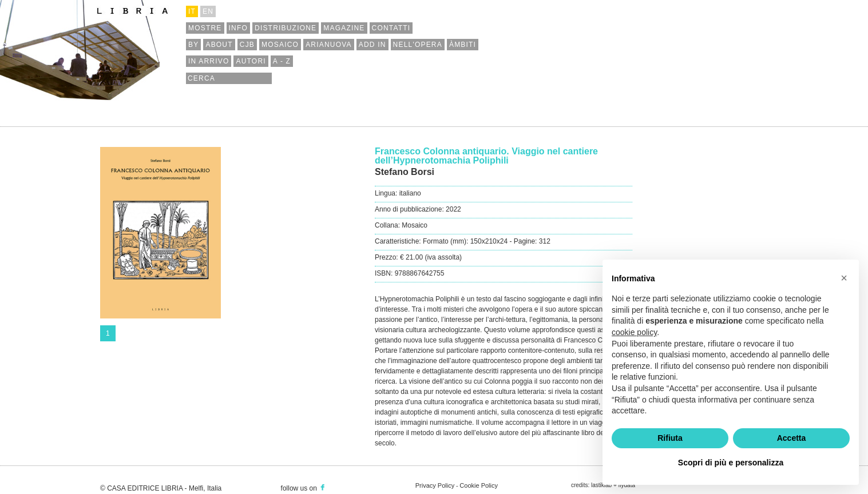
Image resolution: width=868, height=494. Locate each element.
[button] (844, 278)
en (208, 11)
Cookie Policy (479, 485)
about (219, 45)
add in (372, 45)
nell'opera (418, 45)
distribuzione (286, 28)
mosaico (280, 45)
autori (251, 61)
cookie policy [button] (634, 332)
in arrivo (209, 61)
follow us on (304, 488)
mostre (205, 28)
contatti (391, 28)
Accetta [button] (792, 438)
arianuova (329, 45)
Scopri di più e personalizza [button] (731, 463)
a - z (282, 61)
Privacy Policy (435, 485)
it (192, 11)
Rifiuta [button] (670, 438)
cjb (247, 45)
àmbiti (463, 45)
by (193, 45)
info (238, 28)
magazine (344, 28)
